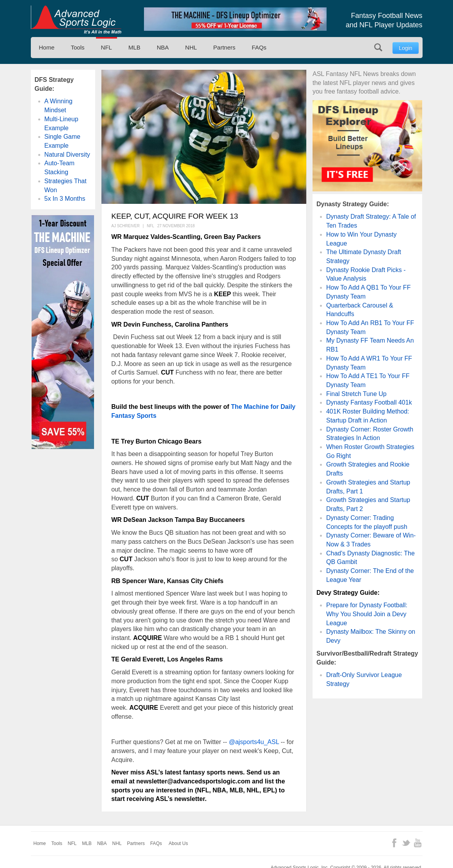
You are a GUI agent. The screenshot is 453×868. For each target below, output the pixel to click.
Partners (225, 47)
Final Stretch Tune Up (356, 394)
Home (47, 47)
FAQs (259, 47)
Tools (78, 47)
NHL (191, 47)
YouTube (418, 843)
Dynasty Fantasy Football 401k (369, 402)
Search (378, 47)
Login (405, 48)
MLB (134, 47)
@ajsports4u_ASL (254, 742)
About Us (178, 843)
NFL (107, 47)
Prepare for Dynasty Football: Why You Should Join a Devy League (367, 614)
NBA (163, 47)
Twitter (406, 843)
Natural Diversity (67, 155)
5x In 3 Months (65, 199)
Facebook (394, 843)
